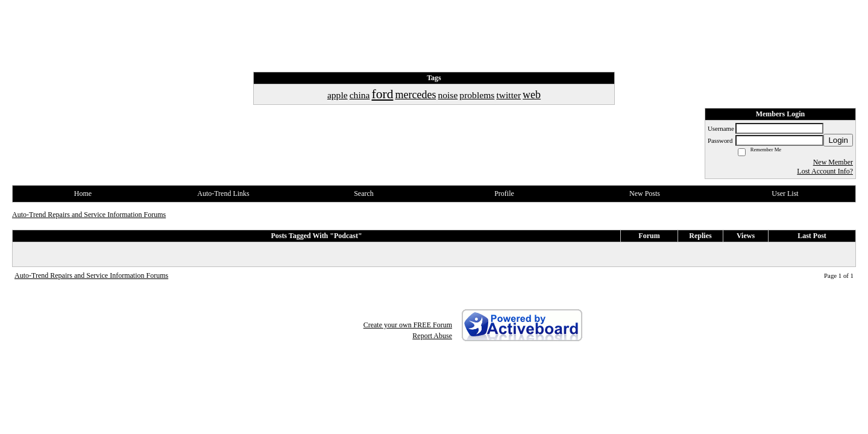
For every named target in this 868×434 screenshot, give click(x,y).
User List (785, 193)
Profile (504, 193)
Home (83, 193)
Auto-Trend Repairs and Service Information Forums (89, 215)
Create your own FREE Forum (408, 325)
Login (838, 140)
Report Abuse (432, 336)
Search (364, 193)
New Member (833, 162)
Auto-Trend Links (223, 193)
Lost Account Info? (825, 171)
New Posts (645, 193)
